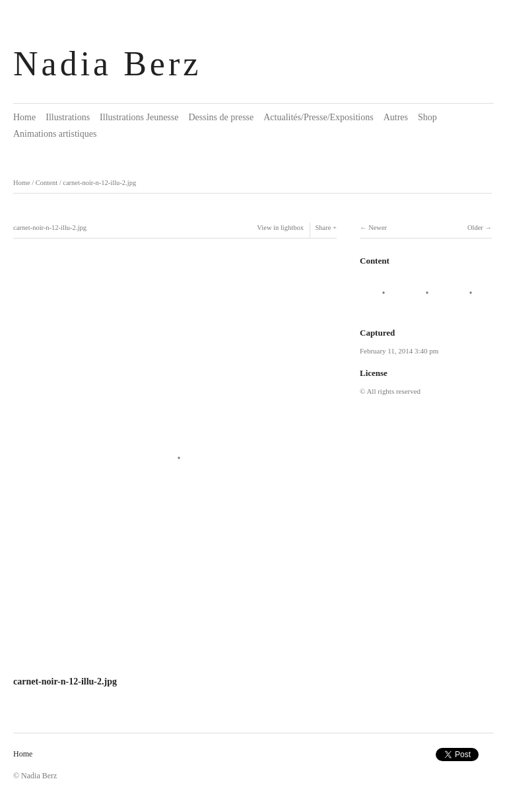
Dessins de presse (221, 117)
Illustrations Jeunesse (139, 117)
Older (475, 228)
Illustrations (68, 117)
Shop (427, 117)
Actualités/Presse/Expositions (318, 117)
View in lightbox (280, 228)
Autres (396, 117)
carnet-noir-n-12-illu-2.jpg (99, 183)
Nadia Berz (107, 64)
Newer (378, 228)
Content (47, 183)
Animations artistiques (55, 134)
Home (24, 117)
